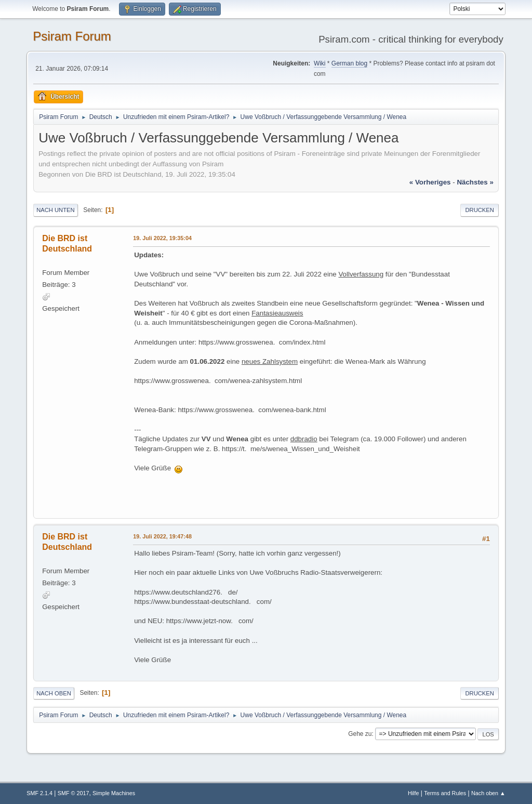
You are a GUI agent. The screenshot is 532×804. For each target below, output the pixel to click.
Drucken (479, 210)
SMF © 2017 (74, 793)
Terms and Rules (445, 793)
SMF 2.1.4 (39, 793)
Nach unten (55, 210)
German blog (349, 63)
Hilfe (414, 793)
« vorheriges (430, 182)
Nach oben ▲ (488, 793)
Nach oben (54, 693)
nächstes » (475, 182)
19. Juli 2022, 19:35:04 (162, 238)
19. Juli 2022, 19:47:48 (162, 536)
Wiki (320, 63)
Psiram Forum (72, 36)
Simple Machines (114, 793)
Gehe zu (360, 734)
